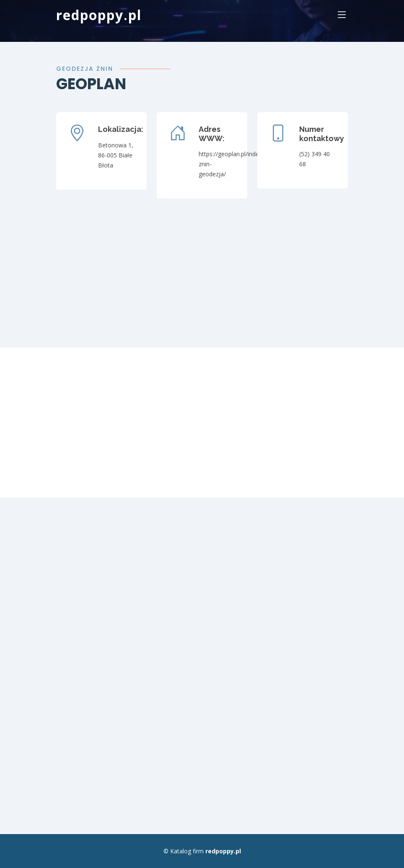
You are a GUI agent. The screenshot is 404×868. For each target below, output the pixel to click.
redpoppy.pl (99, 15)
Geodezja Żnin (85, 69)
